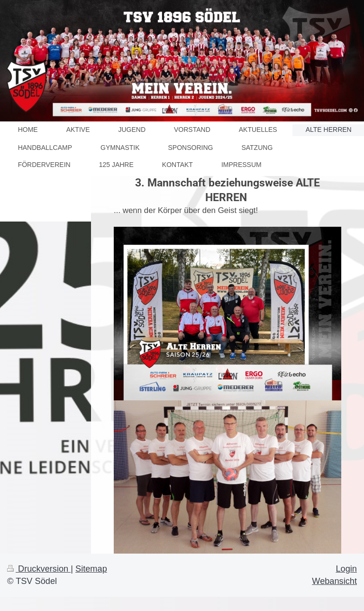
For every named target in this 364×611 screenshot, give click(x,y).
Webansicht (334, 581)
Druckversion (39, 569)
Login (346, 569)
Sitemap (91, 569)
